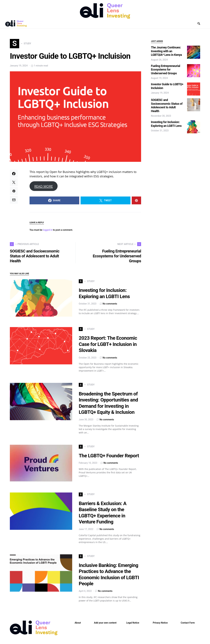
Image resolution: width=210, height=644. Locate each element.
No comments (110, 305)
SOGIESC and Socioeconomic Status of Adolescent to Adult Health (167, 105)
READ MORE (44, 187)
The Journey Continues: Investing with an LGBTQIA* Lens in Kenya (166, 51)
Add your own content (105, 624)
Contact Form (188, 624)
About (78, 624)
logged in (48, 231)
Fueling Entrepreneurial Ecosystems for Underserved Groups (166, 70)
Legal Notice (133, 624)
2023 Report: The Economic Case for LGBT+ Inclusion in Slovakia (108, 345)
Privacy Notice (160, 624)
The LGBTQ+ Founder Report (109, 457)
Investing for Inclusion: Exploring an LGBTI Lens (166, 124)
